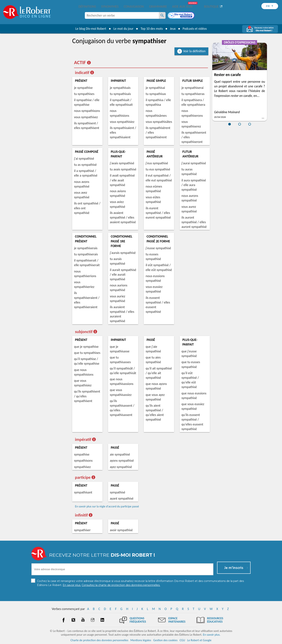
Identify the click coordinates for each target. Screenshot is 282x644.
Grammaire (158, 7)
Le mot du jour (123, 29)
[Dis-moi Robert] (181, 16)
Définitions (87, 7)
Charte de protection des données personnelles (99, 640)
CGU (182, 640)
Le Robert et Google (199, 640)
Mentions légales (141, 640)
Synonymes (110, 7)
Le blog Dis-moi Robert (90, 29)
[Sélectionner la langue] (270, 6)
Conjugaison (134, 7)
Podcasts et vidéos (195, 29)
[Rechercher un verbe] (162, 15)
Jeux (172, 29)
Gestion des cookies (165, 640)
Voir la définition (194, 51)
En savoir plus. (212, 635)
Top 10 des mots (151, 29)
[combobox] (122, 15)
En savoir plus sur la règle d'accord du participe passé (107, 506)
